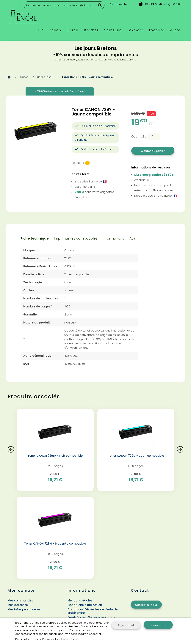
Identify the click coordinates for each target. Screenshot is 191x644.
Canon (24, 77)
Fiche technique (35, 238)
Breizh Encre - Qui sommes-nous (91, 617)
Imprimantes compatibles (76, 238)
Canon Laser (45, 77)
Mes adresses (18, 605)
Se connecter (119, 4)
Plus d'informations (28, 639)
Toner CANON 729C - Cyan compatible (136, 456)
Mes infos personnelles (24, 609)
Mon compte (21, 590)
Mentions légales (80, 600)
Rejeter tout (126, 625)
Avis (133, 238)
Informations (113, 238)
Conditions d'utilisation (85, 605)
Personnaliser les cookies (60, 639)
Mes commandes (20, 600)
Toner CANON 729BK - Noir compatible (55, 456)
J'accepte (158, 625)
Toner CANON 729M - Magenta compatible (55, 544)
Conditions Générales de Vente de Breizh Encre (93, 611)
